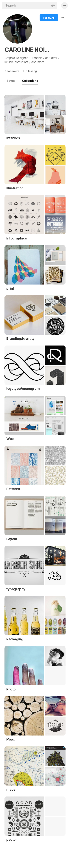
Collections (30, 81)
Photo (11, 689)
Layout (12, 539)
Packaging (15, 639)
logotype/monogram (23, 389)
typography (16, 589)
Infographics (17, 238)
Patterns (13, 489)
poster (12, 840)
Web (10, 439)
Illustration (15, 188)
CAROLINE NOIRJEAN (29, 50)
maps (11, 789)
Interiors (13, 138)
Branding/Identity (20, 338)
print (10, 288)
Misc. (11, 739)
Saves (11, 81)
